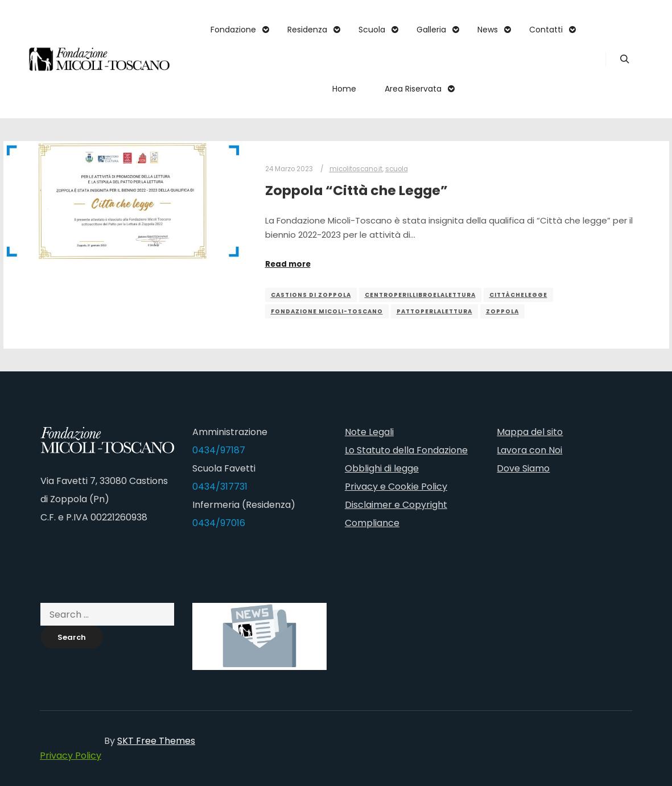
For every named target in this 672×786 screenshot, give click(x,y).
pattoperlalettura (434, 311)
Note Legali (369, 432)
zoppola (502, 311)
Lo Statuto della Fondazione (406, 450)
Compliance (372, 523)
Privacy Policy (71, 756)
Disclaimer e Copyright (396, 505)
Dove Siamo (523, 468)
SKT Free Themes (156, 741)
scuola (397, 169)
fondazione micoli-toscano (327, 311)
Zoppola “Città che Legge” (356, 190)
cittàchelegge (518, 295)
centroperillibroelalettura (420, 295)
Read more (288, 264)
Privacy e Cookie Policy (396, 487)
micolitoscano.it (356, 169)
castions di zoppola (311, 295)
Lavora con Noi (529, 450)
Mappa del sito (530, 432)
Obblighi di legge (382, 468)
